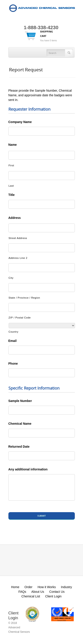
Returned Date (19, 447)
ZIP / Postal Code (20, 318)
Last (11, 186)
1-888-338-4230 (41, 27)
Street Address (18, 238)
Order (29, 587)
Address (15, 218)
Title (12, 195)
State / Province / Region (24, 298)
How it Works (47, 587)
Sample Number (20, 401)
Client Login (53, 596)
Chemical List (31, 596)
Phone (13, 364)
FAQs (22, 592)
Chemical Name (20, 424)
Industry (66, 587)
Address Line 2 (18, 258)
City (11, 278)
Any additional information (28, 469)
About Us (38, 592)
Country (14, 332)
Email (13, 341)
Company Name (20, 122)
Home (15, 587)
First (11, 165)
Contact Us (57, 592)
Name (13, 145)
